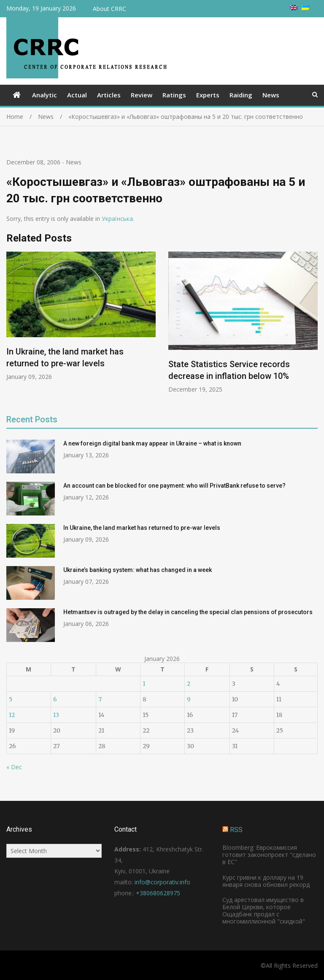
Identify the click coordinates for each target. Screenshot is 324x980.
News (271, 95)
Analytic (45, 95)
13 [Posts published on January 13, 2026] (56, 715)
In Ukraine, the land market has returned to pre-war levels (142, 528)
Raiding (241, 95)
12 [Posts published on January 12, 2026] (12, 715)
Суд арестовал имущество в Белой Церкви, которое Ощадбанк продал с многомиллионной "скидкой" (264, 910)
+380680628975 (158, 893)
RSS (236, 830)
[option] (81, 316)
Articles (109, 95)
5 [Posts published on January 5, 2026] (11, 699)
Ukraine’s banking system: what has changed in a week (138, 570)
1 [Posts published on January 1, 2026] (144, 684)
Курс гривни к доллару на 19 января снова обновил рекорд (266, 881)
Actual (77, 95)
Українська (117, 219)
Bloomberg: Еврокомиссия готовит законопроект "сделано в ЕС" (269, 855)
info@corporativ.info (162, 882)
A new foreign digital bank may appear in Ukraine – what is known (152, 443)
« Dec (14, 767)
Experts (208, 95)
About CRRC (109, 9)
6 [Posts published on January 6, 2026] (55, 699)
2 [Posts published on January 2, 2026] (189, 684)
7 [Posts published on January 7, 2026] (100, 699)
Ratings (174, 95)
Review (142, 95)
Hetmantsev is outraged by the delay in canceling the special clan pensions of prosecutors (188, 612)
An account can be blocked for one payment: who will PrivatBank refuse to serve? (174, 486)
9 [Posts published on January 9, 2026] (189, 699)
